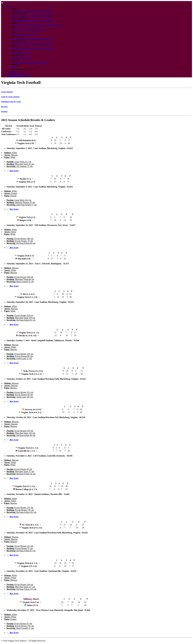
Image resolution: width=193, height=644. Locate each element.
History (34, 34)
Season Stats (25, 11)
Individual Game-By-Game (11, 102)
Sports (9, 7)
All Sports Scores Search (17, 76)
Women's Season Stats (37, 30)
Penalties (4, 112)
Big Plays (4, 107)
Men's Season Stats (19, 30)
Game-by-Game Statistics (10, 97)
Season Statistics (7, 92)
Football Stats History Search (18, 74)
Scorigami (57, 25)
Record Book (47, 11)
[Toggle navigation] (2, 3)
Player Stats (36, 11)
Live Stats (15, 11)
